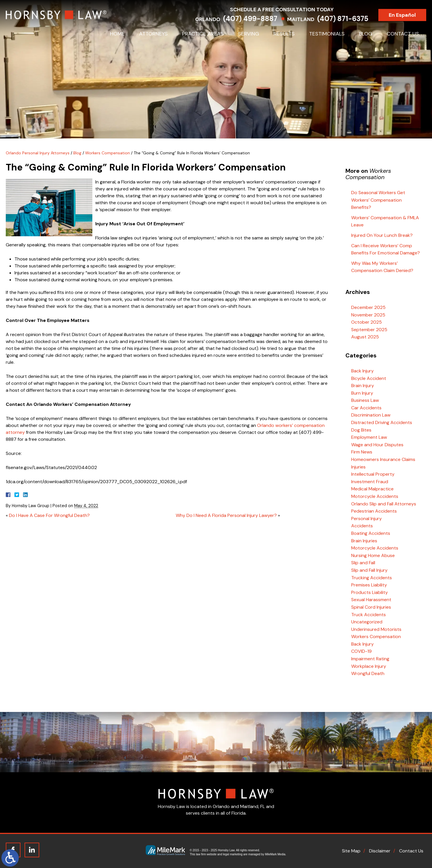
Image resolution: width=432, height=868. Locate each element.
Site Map (351, 851)
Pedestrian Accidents (374, 511)
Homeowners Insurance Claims (383, 459)
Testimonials (327, 34)
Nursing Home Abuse (373, 555)
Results (284, 34)
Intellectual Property (373, 474)
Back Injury (362, 371)
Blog (366, 34)
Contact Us (403, 34)
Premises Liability (369, 585)
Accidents (362, 526)
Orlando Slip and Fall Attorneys (384, 504)
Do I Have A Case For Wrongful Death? (49, 515)
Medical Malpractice (372, 489)
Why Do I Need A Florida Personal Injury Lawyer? (226, 515)
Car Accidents (366, 408)
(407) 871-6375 (348, 19)
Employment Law (369, 437)
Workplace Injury (369, 666)
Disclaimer (380, 851)
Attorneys (153, 34)
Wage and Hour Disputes (377, 445)
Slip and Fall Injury (369, 570)
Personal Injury (366, 519)
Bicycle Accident (369, 378)
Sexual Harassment (371, 600)
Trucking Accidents (372, 578)
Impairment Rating (370, 659)
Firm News (362, 452)
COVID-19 (361, 651)
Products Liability (370, 592)
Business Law (365, 400)
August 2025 (365, 337)
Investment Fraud (370, 482)
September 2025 (369, 330)
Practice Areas (203, 34)
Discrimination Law (371, 415)
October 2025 (366, 322)
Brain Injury (363, 386)
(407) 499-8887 (256, 19)
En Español (408, 15)
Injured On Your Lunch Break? (382, 235)
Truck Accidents (369, 615)
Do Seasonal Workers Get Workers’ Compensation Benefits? (378, 200)
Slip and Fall (363, 563)
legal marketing (233, 854)
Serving (249, 34)
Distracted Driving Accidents (382, 422)
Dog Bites (361, 430)
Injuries (358, 467)
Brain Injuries (364, 541)
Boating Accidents (371, 533)
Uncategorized (367, 622)
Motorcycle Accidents (375, 496)
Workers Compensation (107, 153)
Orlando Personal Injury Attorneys (38, 153)
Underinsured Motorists (376, 629)
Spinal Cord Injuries (371, 607)
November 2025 (368, 315)
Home (117, 34)
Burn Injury (362, 393)
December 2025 (368, 307)
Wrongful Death (368, 673)
